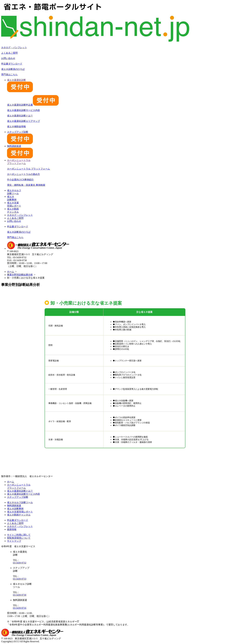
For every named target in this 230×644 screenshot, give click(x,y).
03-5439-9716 (20, 608)
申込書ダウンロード (12, 64)
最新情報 (12, 529)
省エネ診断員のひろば (13, 69)
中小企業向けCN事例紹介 (20, 180)
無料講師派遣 (14, 506)
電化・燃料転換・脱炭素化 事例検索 (26, 185)
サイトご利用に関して (19, 535)
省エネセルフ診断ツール (20, 502)
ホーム (11, 272)
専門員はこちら (9, 75)
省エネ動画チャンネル (19, 515)
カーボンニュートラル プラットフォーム (28, 169)
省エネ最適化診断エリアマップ (23, 121)
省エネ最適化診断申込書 (33, 105)
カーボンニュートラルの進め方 (23, 174)
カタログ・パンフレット (14, 47)
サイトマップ (14, 541)
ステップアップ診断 (18, 497)
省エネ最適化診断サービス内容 (23, 110)
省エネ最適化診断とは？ (20, 116)
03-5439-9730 (20, 595)
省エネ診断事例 (15, 509)
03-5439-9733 (20, 579)
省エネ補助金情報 (16, 126)
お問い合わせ (8, 58)
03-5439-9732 (20, 563)
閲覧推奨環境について (19, 538)
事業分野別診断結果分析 (20, 275)
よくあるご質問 (9, 53)
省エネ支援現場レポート (20, 512)
